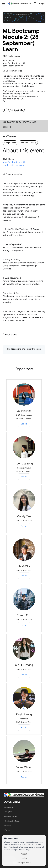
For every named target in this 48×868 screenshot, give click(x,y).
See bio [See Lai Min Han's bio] (24, 424)
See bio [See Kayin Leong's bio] (24, 728)
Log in (42, 3)
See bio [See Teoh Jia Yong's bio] (24, 477)
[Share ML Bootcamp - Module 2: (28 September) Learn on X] (11, 110)
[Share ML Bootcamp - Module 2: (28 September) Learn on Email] (22, 110)
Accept (24, 854)
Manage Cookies (24, 863)
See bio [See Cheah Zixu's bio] (24, 625)
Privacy (8, 826)
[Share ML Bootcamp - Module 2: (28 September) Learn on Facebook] (5, 110)
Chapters (9, 812)
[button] (35, 4)
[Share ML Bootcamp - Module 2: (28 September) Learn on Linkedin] (17, 110)
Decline (24, 858)
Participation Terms (12, 821)
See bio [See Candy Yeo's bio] (24, 526)
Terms (8, 830)
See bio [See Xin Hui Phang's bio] (24, 675)
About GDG (10, 807)
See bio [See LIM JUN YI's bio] (24, 576)
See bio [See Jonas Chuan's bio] (24, 777)
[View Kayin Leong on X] (24, 709)
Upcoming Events (12, 816)
